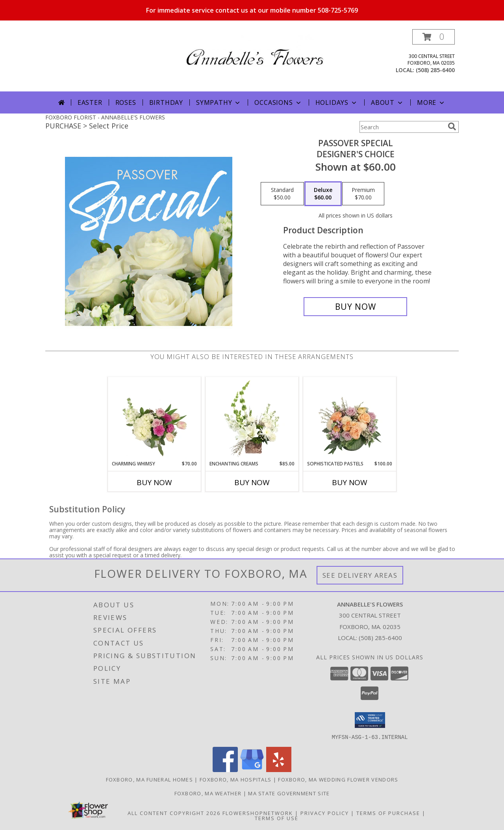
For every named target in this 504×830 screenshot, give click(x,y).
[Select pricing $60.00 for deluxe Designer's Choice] (323, 194)
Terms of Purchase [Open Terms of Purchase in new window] (388, 813)
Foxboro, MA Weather (208, 793)
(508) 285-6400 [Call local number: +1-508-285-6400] (435, 70)
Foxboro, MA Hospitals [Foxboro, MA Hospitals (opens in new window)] (235, 779)
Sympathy (219, 102)
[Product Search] (402, 127)
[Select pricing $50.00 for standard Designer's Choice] (282, 194)
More (431, 102)
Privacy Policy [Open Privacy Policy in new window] (325, 813)
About (387, 102)
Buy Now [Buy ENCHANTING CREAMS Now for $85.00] (252, 482)
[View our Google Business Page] (252, 770)
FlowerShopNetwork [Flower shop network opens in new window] (258, 813)
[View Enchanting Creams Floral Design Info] (252, 419)
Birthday (166, 102)
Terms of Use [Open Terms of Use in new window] (277, 818)
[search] (452, 127)
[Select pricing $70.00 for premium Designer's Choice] (363, 194)
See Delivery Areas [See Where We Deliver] (360, 575)
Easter (90, 102)
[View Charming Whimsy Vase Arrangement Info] (155, 419)
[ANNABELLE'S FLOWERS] (255, 50)
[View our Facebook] (225, 770)
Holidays (337, 102)
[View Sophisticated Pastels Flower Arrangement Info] (350, 419)
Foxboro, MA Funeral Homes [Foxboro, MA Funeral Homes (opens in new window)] (150, 779)
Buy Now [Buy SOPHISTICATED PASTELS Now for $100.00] (350, 482)
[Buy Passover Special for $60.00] (355, 307)
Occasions (278, 102)
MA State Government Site (289, 793)
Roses (126, 102)
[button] (434, 37)
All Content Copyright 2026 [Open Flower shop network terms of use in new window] (174, 813)
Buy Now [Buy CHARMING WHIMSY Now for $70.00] (154, 482)
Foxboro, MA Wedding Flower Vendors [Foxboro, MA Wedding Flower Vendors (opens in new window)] (338, 779)
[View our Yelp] (279, 770)
